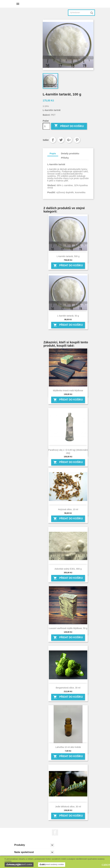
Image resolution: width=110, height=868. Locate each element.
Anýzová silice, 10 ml (68, 509)
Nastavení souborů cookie (19, 864)
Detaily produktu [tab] (70, 153)
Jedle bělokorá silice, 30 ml (68, 807)
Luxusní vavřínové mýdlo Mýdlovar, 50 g (68, 628)
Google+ (69, 140)
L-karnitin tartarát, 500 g (68, 256)
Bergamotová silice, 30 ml (68, 688)
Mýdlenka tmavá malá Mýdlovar (68, 390)
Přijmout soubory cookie (52, 864)
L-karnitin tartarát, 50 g (68, 316)
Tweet (61, 140)
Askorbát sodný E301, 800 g (68, 569)
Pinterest (77, 140)
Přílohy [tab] (65, 158)
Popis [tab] (53, 153)
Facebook (55, 832)
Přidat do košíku (69, 126)
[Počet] (46, 126)
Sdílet (53, 140)
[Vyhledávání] (81, 13)
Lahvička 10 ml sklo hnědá (68, 747)
